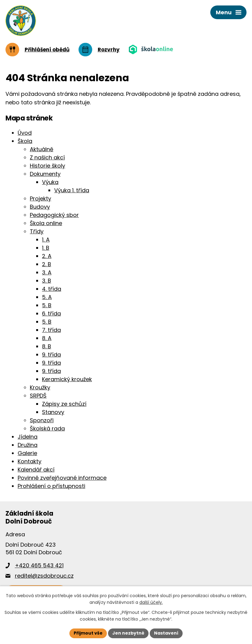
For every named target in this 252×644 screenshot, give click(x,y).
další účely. (151, 603)
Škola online (46, 223)
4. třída (52, 289)
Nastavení (166, 633)
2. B (47, 264)
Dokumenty (45, 174)
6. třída (51, 313)
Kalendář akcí (36, 470)
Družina (28, 445)
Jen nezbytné (128, 633)
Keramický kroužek (67, 379)
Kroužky (40, 387)
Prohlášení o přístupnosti (51, 486)
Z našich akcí (47, 157)
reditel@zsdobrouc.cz (44, 576)
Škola (25, 141)
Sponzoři (42, 420)
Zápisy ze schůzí (64, 404)
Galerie (27, 453)
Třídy (37, 231)
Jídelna (28, 437)
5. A (47, 297)
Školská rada (47, 428)
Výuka (50, 182)
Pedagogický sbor (54, 215)
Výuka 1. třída (72, 190)
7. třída (51, 330)
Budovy (40, 207)
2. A (47, 256)
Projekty (40, 198)
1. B (46, 248)
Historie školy (47, 166)
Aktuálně (42, 149)
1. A (46, 240)
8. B (47, 346)
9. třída (51, 355)
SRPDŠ (38, 396)
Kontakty (30, 461)
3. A (47, 272)
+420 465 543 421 (39, 565)
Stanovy (53, 412)
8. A (47, 338)
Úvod (25, 133)
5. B (47, 305)
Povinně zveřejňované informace (62, 478)
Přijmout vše (88, 633)
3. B (47, 281)
